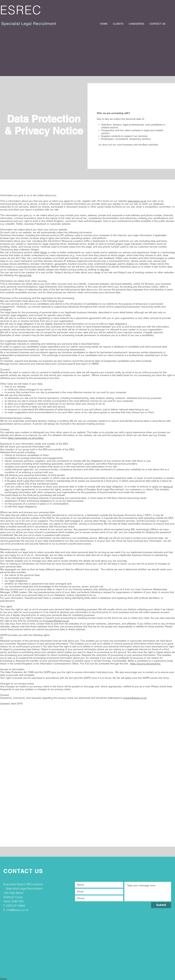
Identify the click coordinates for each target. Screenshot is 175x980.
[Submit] (161, 905)
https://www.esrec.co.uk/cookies (26, 438)
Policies (3, 979)
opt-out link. (25, 275)
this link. (105, 269)
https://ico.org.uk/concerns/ (146, 664)
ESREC (21, 10)
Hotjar (44, 252)
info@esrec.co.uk (17, 910)
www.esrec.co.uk (137, 201)
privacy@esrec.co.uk (57, 621)
